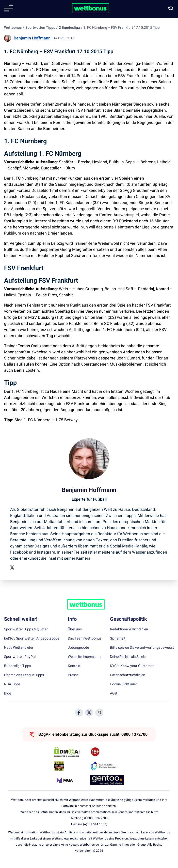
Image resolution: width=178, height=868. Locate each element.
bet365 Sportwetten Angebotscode (32, 639)
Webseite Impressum (84, 657)
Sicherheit (118, 639)
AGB (114, 693)
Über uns (75, 629)
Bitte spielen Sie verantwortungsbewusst (142, 648)
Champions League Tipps (24, 675)
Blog (8, 693)
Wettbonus (13, 28)
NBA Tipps (12, 684)
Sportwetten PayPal (20, 657)
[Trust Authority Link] (107, 766)
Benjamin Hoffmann (32, 38)
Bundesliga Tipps (18, 666)
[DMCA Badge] (71, 752)
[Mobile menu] (9, 8)
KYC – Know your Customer (132, 666)
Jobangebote (78, 648)
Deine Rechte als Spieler (128, 657)
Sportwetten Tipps (40, 28)
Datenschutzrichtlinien (128, 675)
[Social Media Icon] (79, 713)
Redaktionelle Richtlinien (129, 629)
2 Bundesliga (69, 28)
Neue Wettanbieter (19, 648)
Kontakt (74, 666)
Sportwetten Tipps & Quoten (26, 629)
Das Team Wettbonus (85, 639)
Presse (73, 675)
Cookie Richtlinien (124, 684)
